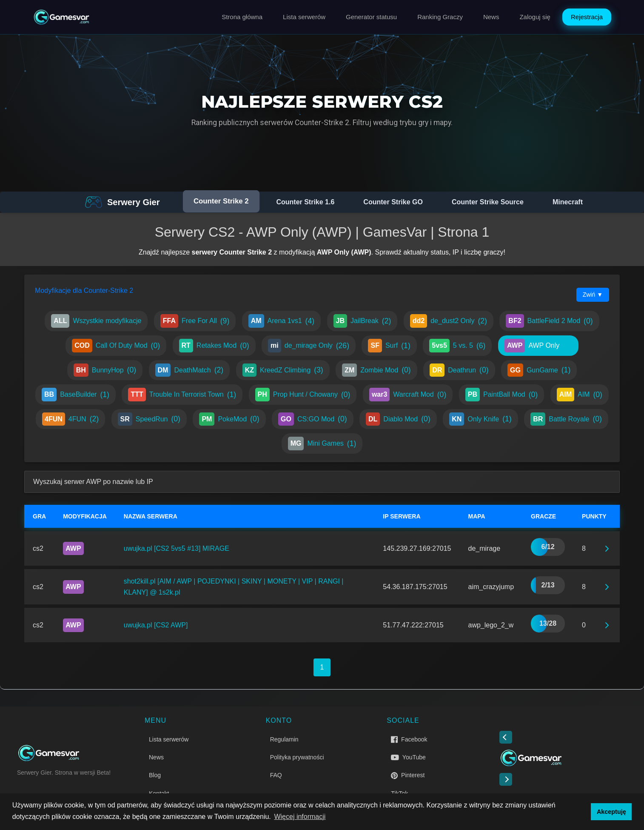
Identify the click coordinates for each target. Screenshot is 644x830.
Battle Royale (566, 419)
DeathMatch (189, 370)
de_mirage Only (309, 346)
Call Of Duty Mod (116, 346)
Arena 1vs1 (281, 321)
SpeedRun (149, 419)
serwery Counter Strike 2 (232, 252)
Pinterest (408, 775)
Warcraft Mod (408, 395)
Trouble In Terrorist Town (182, 395)
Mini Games (322, 444)
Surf (389, 346)
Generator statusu (371, 17)
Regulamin (284, 739)
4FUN (70, 419)
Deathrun (459, 370)
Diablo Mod (398, 419)
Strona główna (242, 17)
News (491, 17)
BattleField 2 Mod (549, 321)
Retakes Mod (214, 346)
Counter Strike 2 (221, 201)
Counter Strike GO (393, 202)
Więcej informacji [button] (300, 817)
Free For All (195, 321)
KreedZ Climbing (283, 370)
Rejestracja (587, 17)
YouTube (408, 757)
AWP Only (538, 346)
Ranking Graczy (440, 17)
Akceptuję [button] (611, 812)
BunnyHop (105, 370)
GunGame (539, 370)
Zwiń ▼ (593, 295)
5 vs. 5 (457, 346)
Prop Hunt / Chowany (303, 395)
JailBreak (362, 321)
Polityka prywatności (297, 757)
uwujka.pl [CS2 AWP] (156, 625)
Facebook (409, 739)
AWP (73, 548)
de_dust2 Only (449, 321)
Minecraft (568, 202)
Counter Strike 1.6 (305, 202)
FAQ (276, 775)
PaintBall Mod (502, 395)
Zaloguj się (535, 17)
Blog (155, 775)
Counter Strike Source (488, 202)
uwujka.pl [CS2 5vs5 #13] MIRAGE (177, 548)
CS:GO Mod (313, 419)
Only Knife (480, 419)
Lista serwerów (304, 17)
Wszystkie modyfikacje (96, 321)
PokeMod (229, 419)
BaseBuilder (76, 395)
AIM (580, 395)
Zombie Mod (376, 370)
